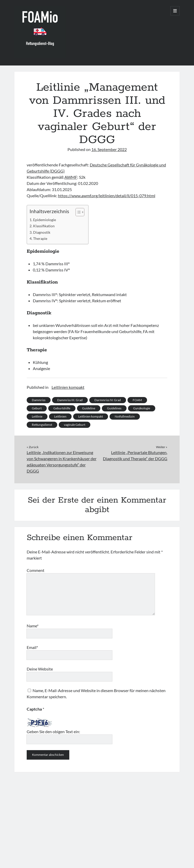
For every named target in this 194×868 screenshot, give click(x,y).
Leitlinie (37, 416)
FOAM (137, 400)
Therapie (40, 238)
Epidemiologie (45, 220)
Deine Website (40, 669)
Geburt (37, 408)
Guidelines (114, 408)
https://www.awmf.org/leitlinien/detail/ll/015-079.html (107, 196)
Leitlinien (60, 416)
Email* (32, 647)
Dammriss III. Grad (70, 400)
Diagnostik (42, 232)
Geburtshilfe (62, 408)
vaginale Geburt (75, 425)
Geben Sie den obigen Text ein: (53, 732)
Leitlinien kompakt (68, 387)
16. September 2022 (109, 149)
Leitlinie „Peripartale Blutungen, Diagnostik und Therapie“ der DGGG (135, 455)
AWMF (71, 177)
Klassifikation (44, 226)
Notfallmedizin (125, 416)
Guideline (89, 408)
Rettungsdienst (42, 425)
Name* (33, 626)
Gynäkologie (142, 408)
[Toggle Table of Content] (77, 212)
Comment (36, 570)
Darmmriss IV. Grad (108, 400)
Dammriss (39, 400)
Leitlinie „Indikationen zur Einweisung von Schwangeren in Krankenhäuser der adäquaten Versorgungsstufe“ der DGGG (62, 462)
